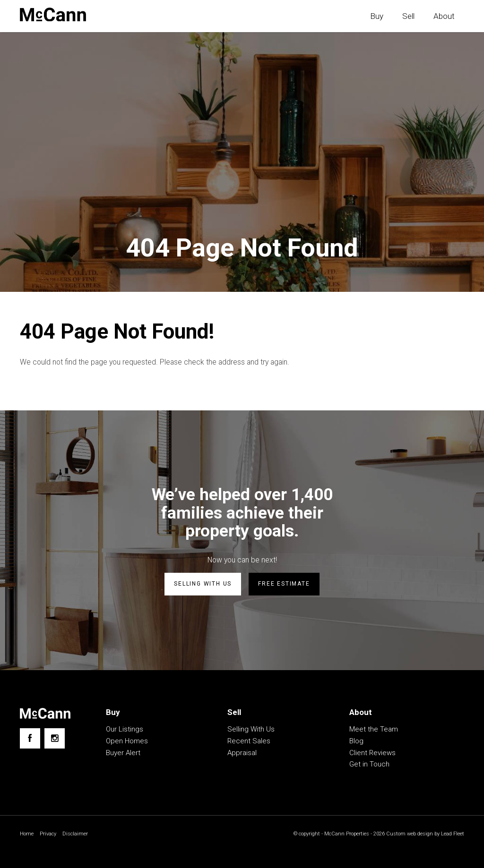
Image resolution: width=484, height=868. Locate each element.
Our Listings (125, 730)
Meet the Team (374, 730)
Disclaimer (78, 835)
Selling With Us (251, 730)
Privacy (50, 835)
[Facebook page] (30, 739)
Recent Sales (249, 742)
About (444, 16)
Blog (356, 742)
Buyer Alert (123, 754)
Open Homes (127, 742)
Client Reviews (372, 754)
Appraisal (242, 754)
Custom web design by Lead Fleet (423, 835)
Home (27, 835)
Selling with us (203, 585)
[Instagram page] (55, 739)
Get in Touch (369, 765)
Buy (377, 16)
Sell (408, 16)
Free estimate (284, 585)
